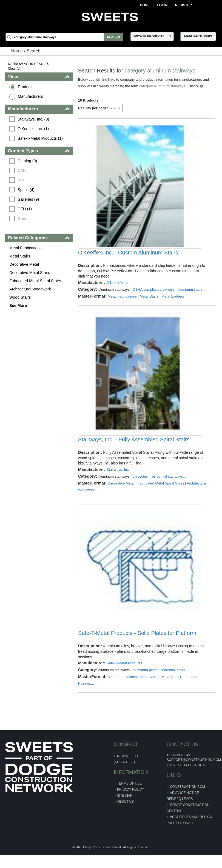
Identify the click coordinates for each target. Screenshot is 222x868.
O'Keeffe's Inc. (118, 287)
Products (26, 87)
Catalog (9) (28, 161)
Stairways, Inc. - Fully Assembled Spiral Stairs (134, 448)
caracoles (140, 485)
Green (23, 219)
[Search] (65, 37)
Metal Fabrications (26, 248)
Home (145, 5)
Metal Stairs (20, 256)
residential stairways (167, 485)
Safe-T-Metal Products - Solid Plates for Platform (137, 646)
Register (183, 5)
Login (162, 5)
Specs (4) (26, 190)
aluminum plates (146, 683)
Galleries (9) (29, 199)
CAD (22, 170)
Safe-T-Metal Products (124, 676)
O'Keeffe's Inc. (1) (33, 129)
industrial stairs (173, 683)
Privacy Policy (131, 803)
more (195, 86)
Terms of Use (129, 797)
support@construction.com (193, 773)
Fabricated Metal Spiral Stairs (35, 281)
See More (18, 306)
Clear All (14, 69)
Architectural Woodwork (30, 289)
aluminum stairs (190, 294)
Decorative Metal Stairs (30, 273)
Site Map (125, 809)
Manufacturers (31, 96)
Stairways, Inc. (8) (34, 119)
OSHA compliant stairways (154, 294)
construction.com (187, 800)
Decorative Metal (24, 264)
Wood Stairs (20, 297)
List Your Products (188, 778)
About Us (125, 815)
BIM (21, 180)
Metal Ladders (173, 301)
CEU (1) (25, 209)
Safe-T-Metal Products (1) (40, 138)
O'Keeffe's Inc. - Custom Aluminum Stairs (128, 257)
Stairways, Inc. (118, 478)
